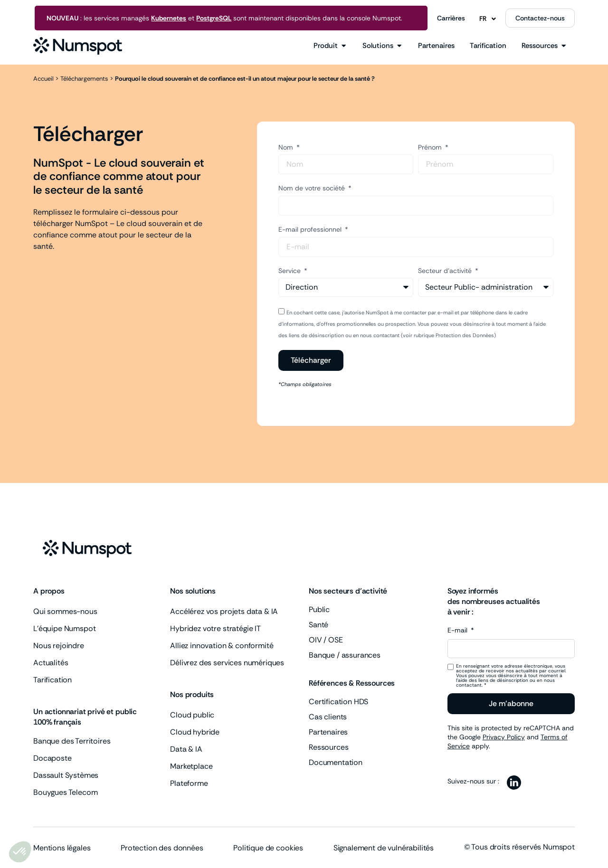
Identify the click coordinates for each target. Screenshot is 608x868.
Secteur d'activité (446, 271)
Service (290, 271)
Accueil (43, 79)
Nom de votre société (313, 188)
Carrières (451, 18)
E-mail (458, 631)
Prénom (431, 147)
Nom (287, 147)
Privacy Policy (504, 737)
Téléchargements (84, 79)
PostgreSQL (214, 18)
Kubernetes (169, 18)
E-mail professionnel (311, 229)
